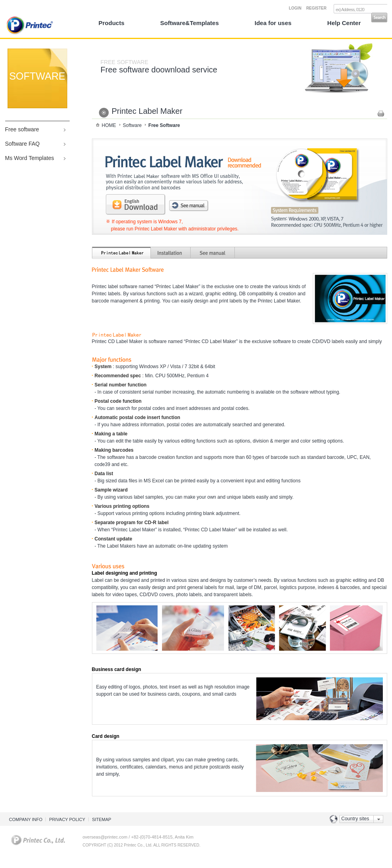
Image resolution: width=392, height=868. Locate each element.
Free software (22, 129)
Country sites (355, 819)
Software (132, 125)
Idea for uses (273, 23)
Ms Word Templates (30, 158)
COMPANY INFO (26, 819)
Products (112, 23)
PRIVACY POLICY (67, 819)
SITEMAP (101, 819)
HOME (109, 125)
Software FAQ (22, 144)
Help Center (344, 23)
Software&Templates (190, 23)
